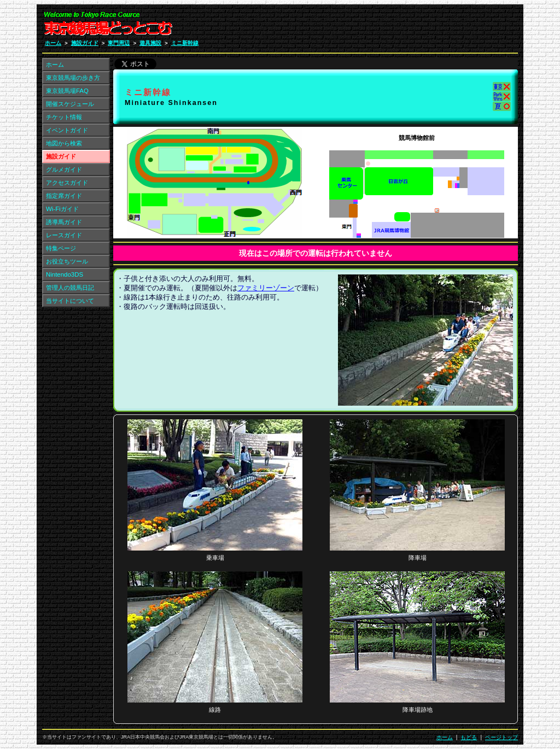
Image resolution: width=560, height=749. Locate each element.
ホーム (53, 43)
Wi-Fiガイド (62, 209)
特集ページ (61, 248)
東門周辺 (119, 43)
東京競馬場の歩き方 (73, 78)
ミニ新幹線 (185, 43)
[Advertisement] (451, 26)
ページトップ (501, 737)
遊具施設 (150, 43)
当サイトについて (70, 301)
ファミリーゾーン (266, 288)
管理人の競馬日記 (70, 288)
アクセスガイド (67, 183)
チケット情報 (64, 117)
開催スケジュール (70, 104)
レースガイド (64, 235)
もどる (469, 737)
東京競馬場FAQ (67, 91)
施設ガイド (85, 43)
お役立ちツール (67, 261)
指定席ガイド (64, 196)
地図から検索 (64, 143)
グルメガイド (64, 169)
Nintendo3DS (65, 274)
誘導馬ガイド (64, 222)
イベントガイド (67, 130)
